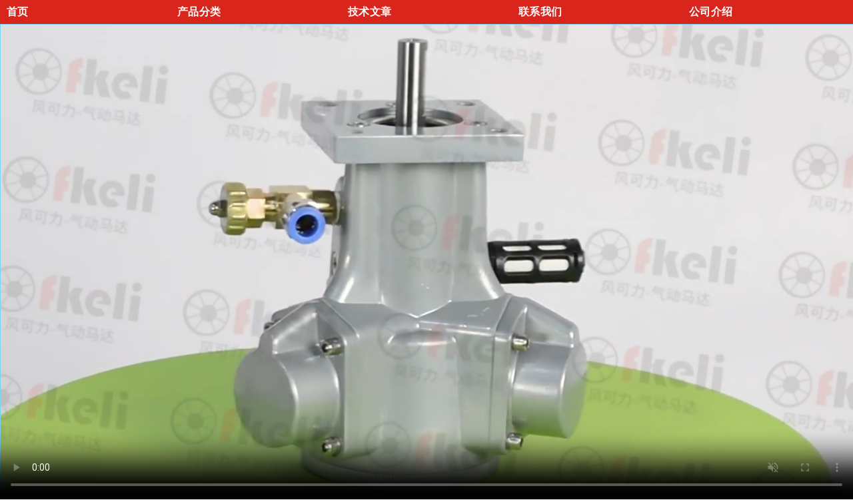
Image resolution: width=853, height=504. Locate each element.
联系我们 (540, 12)
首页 (18, 12)
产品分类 (199, 12)
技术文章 (370, 12)
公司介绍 (711, 12)
